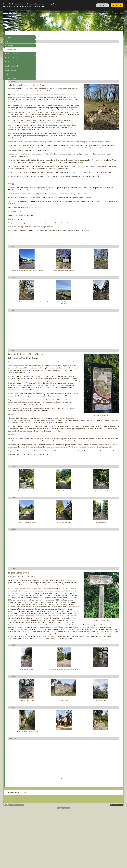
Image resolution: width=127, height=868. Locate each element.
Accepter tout (117, 5)
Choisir (103, 5)
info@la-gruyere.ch (46, 234)
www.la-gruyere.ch (65, 230)
